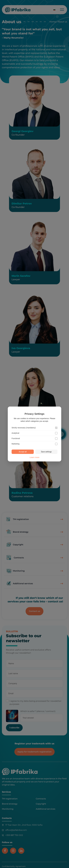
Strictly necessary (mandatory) (24, 428)
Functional (16, 438)
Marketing (15, 444)
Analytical (15, 433)
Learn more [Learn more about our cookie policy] (35, 457)
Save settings (46, 452)
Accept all (23, 452)
